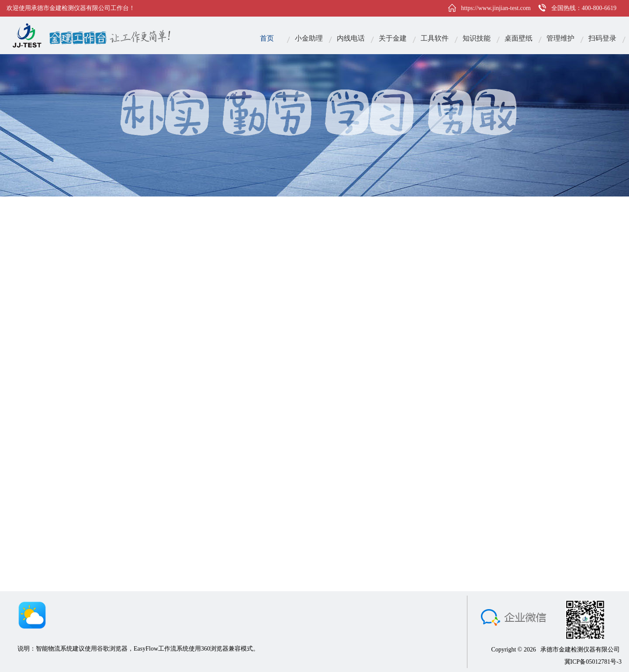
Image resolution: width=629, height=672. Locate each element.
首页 (267, 38)
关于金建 (393, 38)
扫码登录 (602, 38)
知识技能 (477, 38)
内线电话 (351, 38)
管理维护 (560, 38)
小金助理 (309, 38)
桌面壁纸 (518, 38)
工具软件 (435, 38)
